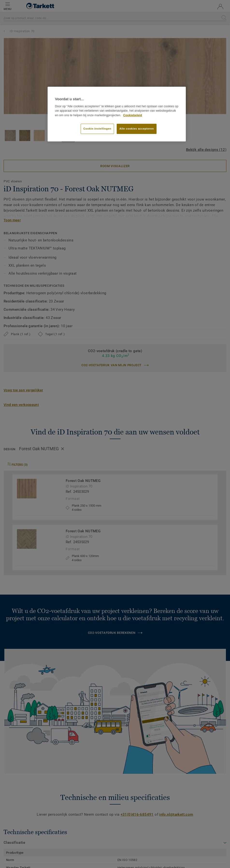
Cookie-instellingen (97, 129)
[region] (117, 114)
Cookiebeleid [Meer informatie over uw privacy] (133, 115)
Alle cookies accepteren (137, 129)
